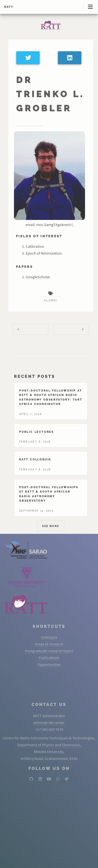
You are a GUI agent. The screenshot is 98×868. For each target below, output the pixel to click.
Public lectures (37, 432)
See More (51, 526)
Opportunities (49, 664)
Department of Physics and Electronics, (49, 745)
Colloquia (49, 637)
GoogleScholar (38, 277)
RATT (9, 7)
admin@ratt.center (49, 723)
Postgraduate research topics (49, 651)
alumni (51, 300)
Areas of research (49, 644)
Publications (49, 658)
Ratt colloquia (35, 459)
